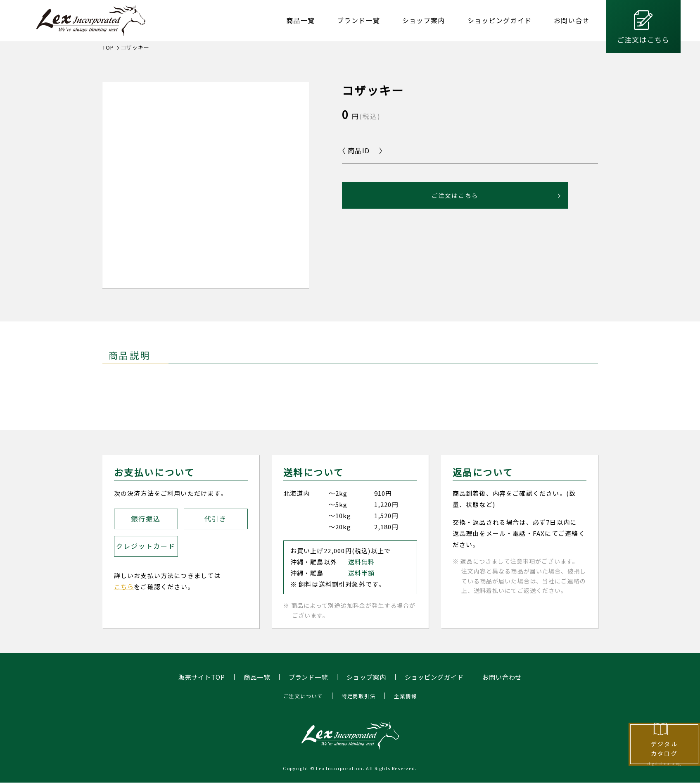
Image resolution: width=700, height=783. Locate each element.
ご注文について (301, 696)
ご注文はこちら (643, 39)
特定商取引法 (359, 696)
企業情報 (408, 696)
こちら (124, 587)
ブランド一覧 (358, 20)
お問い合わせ (509, 677)
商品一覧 (300, 20)
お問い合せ (572, 20)
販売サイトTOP (195, 677)
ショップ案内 (424, 20)
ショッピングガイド (500, 20)
